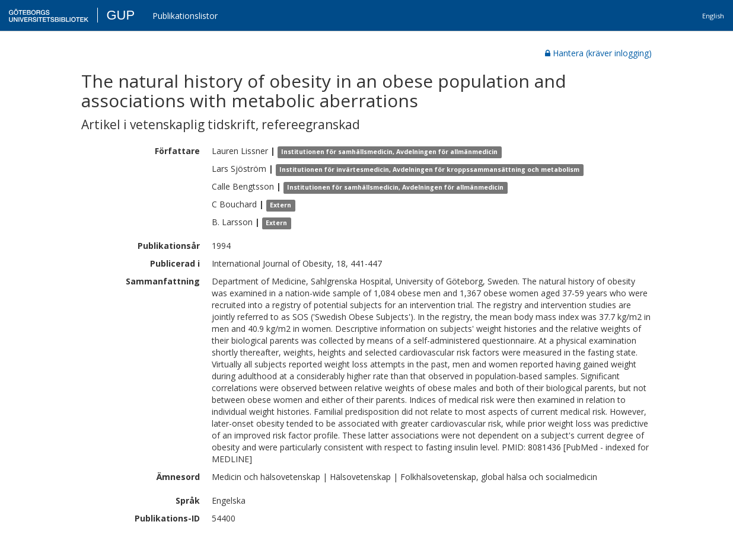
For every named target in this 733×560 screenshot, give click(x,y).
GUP (120, 15)
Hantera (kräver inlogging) (598, 53)
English (713, 16)
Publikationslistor (185, 16)
